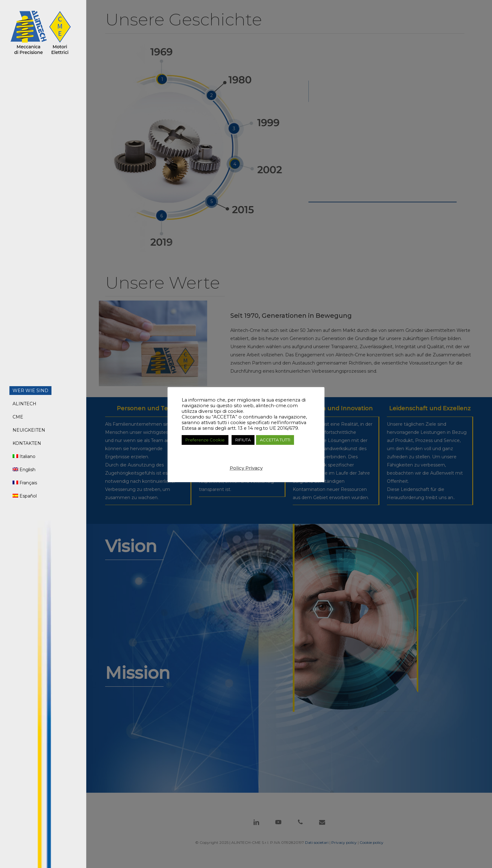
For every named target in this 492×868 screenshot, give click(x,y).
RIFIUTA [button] (243, 440)
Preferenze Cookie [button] (205, 440)
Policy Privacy (246, 468)
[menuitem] (24, 456)
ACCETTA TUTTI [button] (275, 440)
